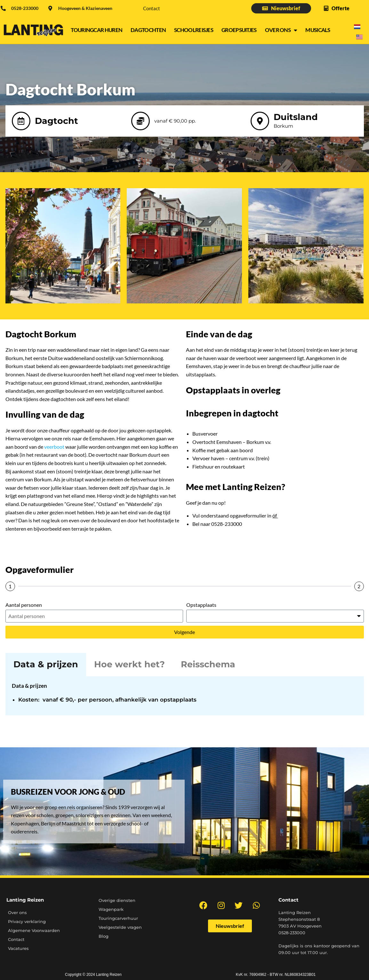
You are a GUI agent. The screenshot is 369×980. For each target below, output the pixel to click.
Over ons (281, 30)
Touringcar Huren (96, 30)
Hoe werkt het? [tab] (129, 664)
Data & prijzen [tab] (46, 664)
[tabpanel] (185, 696)
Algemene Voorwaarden (34, 930)
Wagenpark (111, 909)
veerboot (55, 447)
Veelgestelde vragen (120, 927)
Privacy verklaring (27, 921)
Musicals (318, 30)
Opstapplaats (201, 605)
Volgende (184, 632)
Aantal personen (24, 605)
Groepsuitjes (239, 30)
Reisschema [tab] (208, 664)
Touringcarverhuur (118, 918)
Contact (152, 8)
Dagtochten (148, 30)
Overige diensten (117, 900)
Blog (104, 936)
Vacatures (18, 948)
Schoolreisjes (194, 30)
